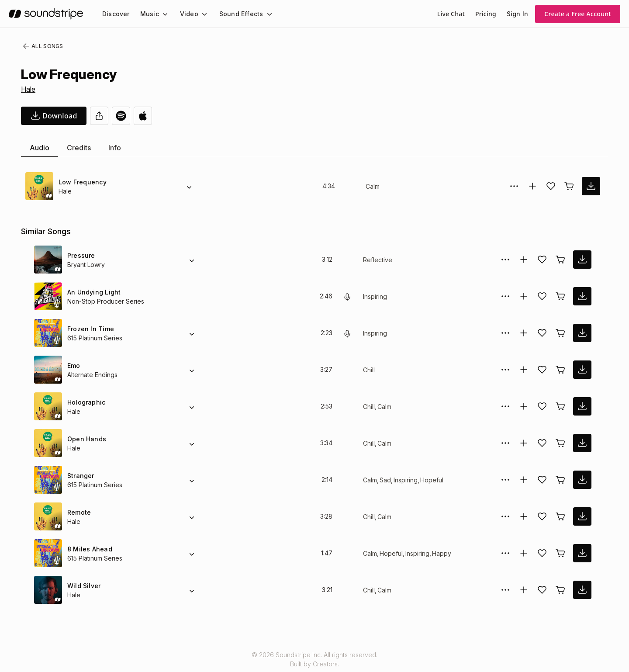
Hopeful (433, 480)
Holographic (86, 402)
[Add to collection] (532, 186)
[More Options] (514, 186)
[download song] (54, 116)
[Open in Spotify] (121, 116)
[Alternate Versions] (189, 186)
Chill (369, 370)
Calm (373, 186)
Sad (385, 480)
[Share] (99, 116)
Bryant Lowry (86, 265)
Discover (115, 14)
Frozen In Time (90, 329)
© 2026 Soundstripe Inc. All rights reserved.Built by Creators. (314, 659)
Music (147, 14)
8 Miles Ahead (88, 549)
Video (185, 14)
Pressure (80, 255)
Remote (79, 512)
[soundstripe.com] (46, 14)
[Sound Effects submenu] (261, 14)
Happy (443, 553)
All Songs (41, 46)
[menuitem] (115, 14)
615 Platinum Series (96, 338)
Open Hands (86, 439)
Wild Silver (83, 586)
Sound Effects (235, 14)
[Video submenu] (199, 14)
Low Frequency (81, 182)
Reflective (377, 260)
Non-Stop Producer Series (104, 301)
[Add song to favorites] (551, 186)
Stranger (80, 476)
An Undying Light (93, 292)
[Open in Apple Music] (143, 116)
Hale (28, 89)
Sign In (518, 14)
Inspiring (376, 296)
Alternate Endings (93, 375)
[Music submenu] (161, 14)
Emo (74, 365)
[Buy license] (569, 186)
